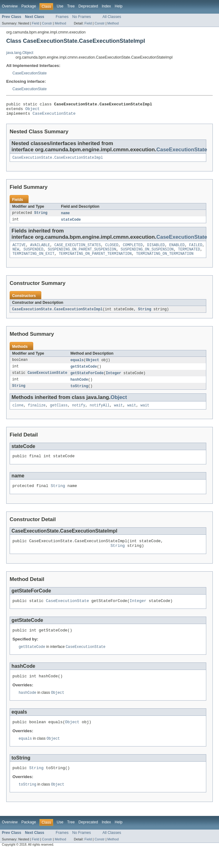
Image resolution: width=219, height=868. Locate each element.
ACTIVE (19, 250)
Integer (113, 380)
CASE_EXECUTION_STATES (78, 250)
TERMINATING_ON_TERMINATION (165, 259)
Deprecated (88, 6)
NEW (16, 255)
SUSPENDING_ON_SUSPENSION (147, 255)
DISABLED (156, 250)
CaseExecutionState (30, 73)
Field (35, 23)
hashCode (79, 387)
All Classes (112, 17)
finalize (37, 414)
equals (77, 366)
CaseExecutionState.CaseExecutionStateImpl (58, 161)
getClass (59, 414)
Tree (71, 6)
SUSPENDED (34, 255)
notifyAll (100, 414)
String (41, 217)
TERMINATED (189, 255)
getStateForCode (87, 380)
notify (79, 414)
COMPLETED (133, 250)
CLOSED (112, 250)
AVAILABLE (40, 250)
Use (60, 6)
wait (118, 414)
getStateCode (84, 373)
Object (33, 110)
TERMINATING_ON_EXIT (33, 259)
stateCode (71, 224)
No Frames (82, 17)
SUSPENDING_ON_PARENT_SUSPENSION (82, 255)
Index (106, 6)
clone (18, 414)
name (65, 217)
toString (79, 394)
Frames (62, 17)
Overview (10, 6)
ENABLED (177, 250)
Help (119, 6)
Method (60, 23)
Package (29, 6)
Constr (47, 23)
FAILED (196, 250)
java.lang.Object (20, 53)
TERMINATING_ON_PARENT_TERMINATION (95, 259)
